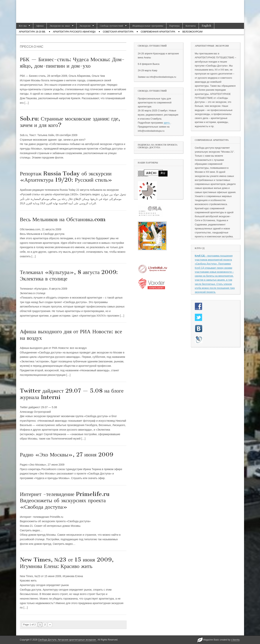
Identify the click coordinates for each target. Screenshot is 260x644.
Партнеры (174, 26)
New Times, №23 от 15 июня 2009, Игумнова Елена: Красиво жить (67, 563)
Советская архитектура (118, 32)
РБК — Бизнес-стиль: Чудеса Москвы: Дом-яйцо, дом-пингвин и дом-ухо (72, 63)
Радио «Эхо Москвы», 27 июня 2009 (67, 455)
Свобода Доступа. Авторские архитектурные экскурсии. (67, 640)
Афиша (40, 26)
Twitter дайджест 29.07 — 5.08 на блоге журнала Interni (72, 394)
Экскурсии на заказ (60, 26)
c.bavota (235, 640)
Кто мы (23, 26)
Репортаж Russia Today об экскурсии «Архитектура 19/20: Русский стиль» (66, 177)
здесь (167, 123)
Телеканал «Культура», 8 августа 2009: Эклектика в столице (69, 275)
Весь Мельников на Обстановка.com (63, 219)
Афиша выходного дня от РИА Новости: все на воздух (71, 335)
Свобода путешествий (112, 26)
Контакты (191, 26)
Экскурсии (85, 26)
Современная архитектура (158, 32)
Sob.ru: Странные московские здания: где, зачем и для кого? (70, 122)
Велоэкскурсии (192, 32)
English (206, 26)
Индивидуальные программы (148, 26)
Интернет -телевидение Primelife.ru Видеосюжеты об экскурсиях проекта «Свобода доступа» (65, 500)
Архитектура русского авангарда (74, 32)
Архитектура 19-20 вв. (32, 32)
